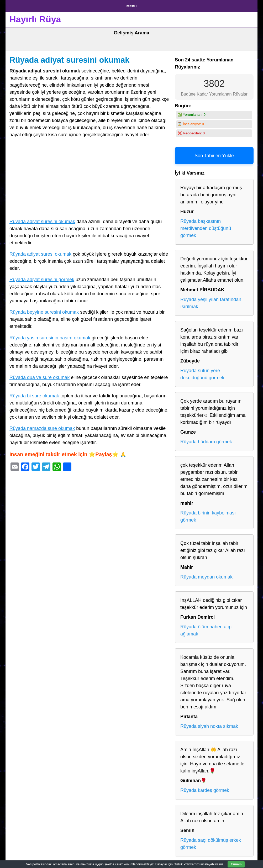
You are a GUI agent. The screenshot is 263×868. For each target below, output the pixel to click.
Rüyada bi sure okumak (34, 394)
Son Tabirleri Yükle (214, 154)
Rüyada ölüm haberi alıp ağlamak (206, 628)
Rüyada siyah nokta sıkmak (209, 724)
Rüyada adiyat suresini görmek (42, 278)
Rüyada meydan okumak (206, 575)
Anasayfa (19, 5)
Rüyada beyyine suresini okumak (44, 310)
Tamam (236, 864)
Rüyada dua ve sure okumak (40, 375)
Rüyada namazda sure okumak (42, 427)
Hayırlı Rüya (35, 17)
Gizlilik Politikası (50, 5)
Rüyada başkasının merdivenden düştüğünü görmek (206, 227)
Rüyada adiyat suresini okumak (69, 58)
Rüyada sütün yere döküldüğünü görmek (202, 372)
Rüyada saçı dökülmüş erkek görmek (211, 842)
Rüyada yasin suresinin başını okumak (50, 336)
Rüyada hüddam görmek (206, 440)
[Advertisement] (90, 177)
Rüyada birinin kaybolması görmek (208, 515)
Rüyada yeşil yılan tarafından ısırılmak (211, 301)
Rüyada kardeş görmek (205, 788)
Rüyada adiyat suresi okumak (40, 252)
